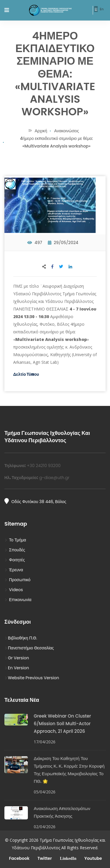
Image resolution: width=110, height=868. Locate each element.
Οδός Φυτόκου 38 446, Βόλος (35, 501)
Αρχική (38, 131)
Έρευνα (14, 570)
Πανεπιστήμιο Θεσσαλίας (29, 648)
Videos (14, 590)
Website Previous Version (32, 678)
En (102, 9)
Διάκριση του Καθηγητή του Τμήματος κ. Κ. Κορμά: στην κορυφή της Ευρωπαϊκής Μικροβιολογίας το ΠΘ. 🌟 (69, 770)
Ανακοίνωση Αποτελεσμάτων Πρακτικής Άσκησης (62, 812)
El (96, 9)
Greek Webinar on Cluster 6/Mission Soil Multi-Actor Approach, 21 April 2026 (62, 724)
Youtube (93, 858)
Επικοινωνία (18, 600)
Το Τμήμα (15, 540)
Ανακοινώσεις (67, 131)
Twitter (44, 858)
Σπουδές (15, 550)
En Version (17, 668)
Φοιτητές (15, 560)
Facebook (19, 858)
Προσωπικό (17, 580)
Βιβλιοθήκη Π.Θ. (21, 638)
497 (35, 243)
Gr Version (17, 658)
